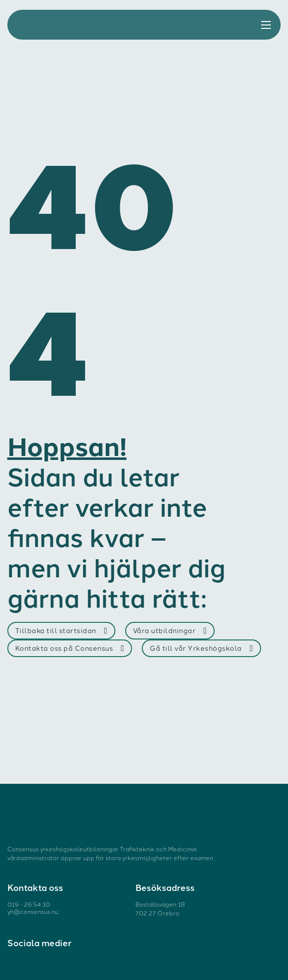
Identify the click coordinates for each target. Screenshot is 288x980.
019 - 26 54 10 (29, 904)
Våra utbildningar (170, 630)
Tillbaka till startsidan (61, 630)
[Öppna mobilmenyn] (266, 25)
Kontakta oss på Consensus (70, 648)
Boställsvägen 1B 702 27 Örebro (160, 908)
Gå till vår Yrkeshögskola (201, 648)
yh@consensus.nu (33, 911)
